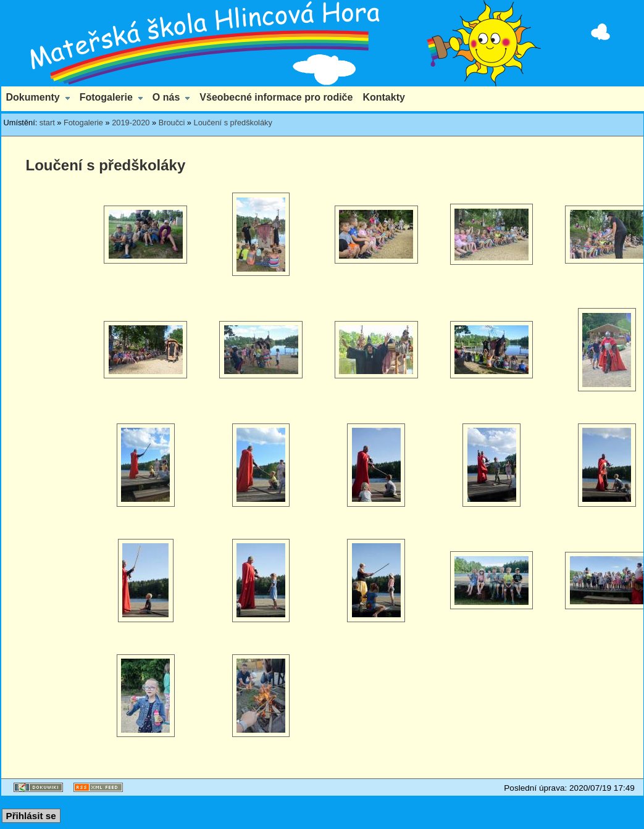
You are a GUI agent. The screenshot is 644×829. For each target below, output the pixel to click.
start (47, 123)
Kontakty (383, 97)
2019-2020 (131, 123)
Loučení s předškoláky (233, 123)
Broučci (172, 123)
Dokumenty (33, 97)
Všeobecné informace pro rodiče (276, 97)
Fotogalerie (106, 97)
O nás (166, 97)
